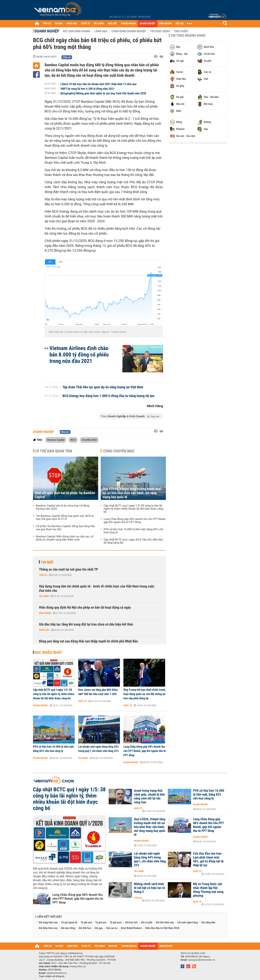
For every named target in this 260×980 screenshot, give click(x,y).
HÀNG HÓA (72, 24)
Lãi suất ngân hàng (188, 923)
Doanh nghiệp (47, 31)
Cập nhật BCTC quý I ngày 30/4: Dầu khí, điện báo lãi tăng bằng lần (133, 541)
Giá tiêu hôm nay (165, 923)
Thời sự (43, 575)
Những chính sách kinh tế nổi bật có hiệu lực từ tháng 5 (149, 888)
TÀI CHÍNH (99, 24)
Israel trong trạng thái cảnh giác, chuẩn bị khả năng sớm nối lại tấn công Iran (149, 797)
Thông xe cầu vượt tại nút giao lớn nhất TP (68, 569)
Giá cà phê (146, 923)
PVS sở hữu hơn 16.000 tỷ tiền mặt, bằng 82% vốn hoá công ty (133, 531)
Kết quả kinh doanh (77, 31)
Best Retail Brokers (132, 928)
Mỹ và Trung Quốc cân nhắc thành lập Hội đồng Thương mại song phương (208, 890)
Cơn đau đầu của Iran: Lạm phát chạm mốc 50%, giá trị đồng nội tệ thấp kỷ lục (208, 859)
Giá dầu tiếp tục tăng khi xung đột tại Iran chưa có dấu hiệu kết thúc (86, 624)
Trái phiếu (181, 31)
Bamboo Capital (56, 440)
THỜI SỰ (47, 24)
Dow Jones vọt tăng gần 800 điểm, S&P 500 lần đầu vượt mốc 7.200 (98, 692)
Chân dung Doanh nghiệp (129, 31)
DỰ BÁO (59, 24)
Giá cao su (112, 928)
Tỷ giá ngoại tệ (69, 923)
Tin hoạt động (160, 31)
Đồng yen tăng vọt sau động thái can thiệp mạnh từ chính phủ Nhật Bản (88, 641)
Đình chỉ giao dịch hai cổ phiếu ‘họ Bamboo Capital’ (65, 495)
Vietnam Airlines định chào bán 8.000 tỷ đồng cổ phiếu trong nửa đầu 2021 (79, 355)
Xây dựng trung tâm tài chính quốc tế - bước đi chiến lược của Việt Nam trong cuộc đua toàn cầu (97, 589)
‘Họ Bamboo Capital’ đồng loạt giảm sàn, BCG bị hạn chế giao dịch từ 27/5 (65, 518)
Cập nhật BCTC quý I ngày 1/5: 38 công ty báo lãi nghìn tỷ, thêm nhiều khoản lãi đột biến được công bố (133, 509)
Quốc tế (82, 701)
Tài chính (44, 596)
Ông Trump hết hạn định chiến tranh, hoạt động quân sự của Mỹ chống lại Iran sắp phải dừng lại (145, 694)
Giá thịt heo (85, 928)
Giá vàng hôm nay (48, 923)
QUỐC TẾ (85, 24)
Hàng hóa (44, 630)
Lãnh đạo (101, 31)
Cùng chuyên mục (119, 451)
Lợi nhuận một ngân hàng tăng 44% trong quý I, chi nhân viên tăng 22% (98, 749)
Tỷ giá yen (101, 923)
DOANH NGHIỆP (147, 24)
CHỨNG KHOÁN (128, 24)
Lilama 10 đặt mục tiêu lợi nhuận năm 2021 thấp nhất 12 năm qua (99, 84)
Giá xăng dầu (208, 923)
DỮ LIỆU (180, 24)
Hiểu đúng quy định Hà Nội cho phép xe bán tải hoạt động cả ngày (85, 608)
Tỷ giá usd (86, 923)
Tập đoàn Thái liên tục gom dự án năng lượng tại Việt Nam (103, 387)
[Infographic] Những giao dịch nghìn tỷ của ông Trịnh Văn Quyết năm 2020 (103, 93)
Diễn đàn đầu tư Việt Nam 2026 (162, 928)
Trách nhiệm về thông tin (52, 976)
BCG (73, 440)
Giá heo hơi (131, 923)
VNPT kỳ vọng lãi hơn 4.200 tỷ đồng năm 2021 (88, 89)
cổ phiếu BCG (89, 440)
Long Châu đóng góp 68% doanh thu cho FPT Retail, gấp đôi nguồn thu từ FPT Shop (135, 521)
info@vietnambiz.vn (57, 973)
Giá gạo (99, 928)
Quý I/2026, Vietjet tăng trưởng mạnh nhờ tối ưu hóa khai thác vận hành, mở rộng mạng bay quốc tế (132, 493)
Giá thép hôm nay (48, 928)
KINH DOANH (166, 24)
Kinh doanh (45, 613)
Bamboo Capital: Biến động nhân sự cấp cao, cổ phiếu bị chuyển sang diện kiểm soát (65, 538)
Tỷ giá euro (116, 923)
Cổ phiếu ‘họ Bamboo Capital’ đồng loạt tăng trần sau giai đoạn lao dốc (65, 528)
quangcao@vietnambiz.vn (202, 960)
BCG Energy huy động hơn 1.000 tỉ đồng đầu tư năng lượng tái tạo (108, 396)
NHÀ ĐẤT (112, 24)
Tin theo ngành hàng (188, 36)
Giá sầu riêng (68, 928)
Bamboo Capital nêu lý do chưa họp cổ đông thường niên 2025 (63, 507)
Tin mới (47, 562)
